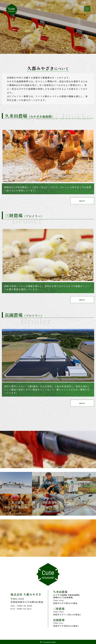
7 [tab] (59, 50)
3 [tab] (44, 50)
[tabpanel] (48, 27)
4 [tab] (48, 50)
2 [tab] (40, 50)
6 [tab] (55, 50)
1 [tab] (37, 50)
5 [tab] (52, 50)
